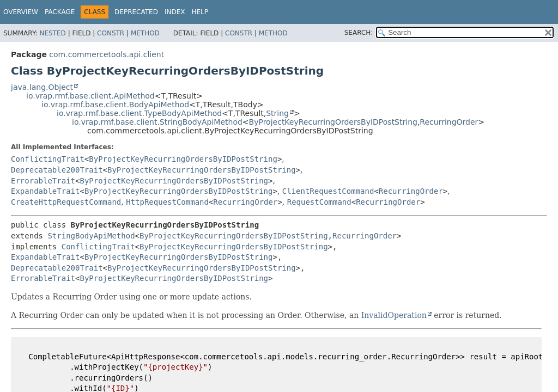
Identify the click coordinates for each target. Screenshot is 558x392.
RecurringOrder (449, 122)
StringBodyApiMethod (91, 236)
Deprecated (136, 12)
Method (145, 33)
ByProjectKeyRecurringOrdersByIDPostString (333, 122)
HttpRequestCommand (167, 202)
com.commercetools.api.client (107, 54)
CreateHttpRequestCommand (66, 202)
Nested (52, 33)
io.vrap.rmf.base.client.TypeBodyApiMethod (139, 113)
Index (175, 12)
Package (60, 12)
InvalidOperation (394, 315)
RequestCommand (319, 202)
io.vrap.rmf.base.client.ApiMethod (90, 96)
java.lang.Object (42, 87)
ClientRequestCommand (328, 191)
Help (200, 12)
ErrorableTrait (43, 181)
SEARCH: (359, 33)
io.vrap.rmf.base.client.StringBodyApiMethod (157, 122)
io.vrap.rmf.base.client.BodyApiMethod (115, 105)
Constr (111, 33)
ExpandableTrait (45, 191)
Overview (21, 12)
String (277, 113)
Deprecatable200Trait (57, 170)
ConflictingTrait (48, 159)
